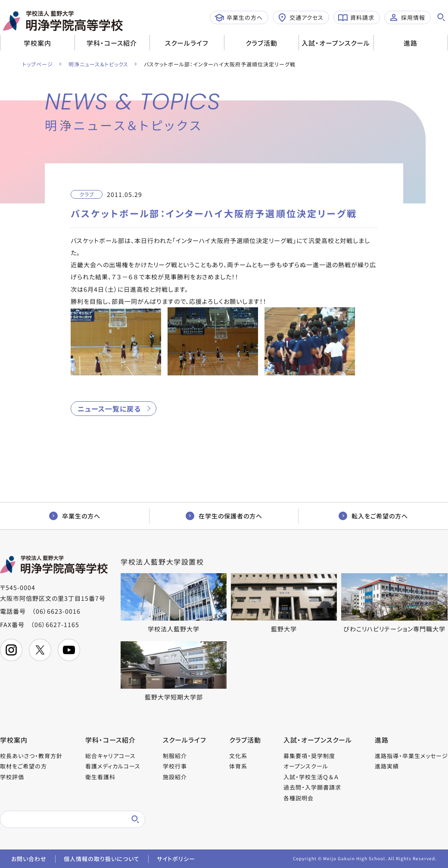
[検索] (62, 819)
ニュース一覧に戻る (109, 409)
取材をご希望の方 (23, 766)
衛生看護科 (100, 777)
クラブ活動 (261, 43)
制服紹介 (175, 756)
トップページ (38, 64)
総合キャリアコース (110, 756)
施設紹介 (175, 777)
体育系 (238, 766)
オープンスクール (306, 766)
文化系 (238, 756)
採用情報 (407, 18)
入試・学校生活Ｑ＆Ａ (311, 777)
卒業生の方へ (239, 18)
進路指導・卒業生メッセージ (411, 756)
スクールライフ (187, 43)
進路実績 (387, 766)
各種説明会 (299, 798)
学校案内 (37, 43)
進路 (411, 43)
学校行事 (175, 766)
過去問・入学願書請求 (312, 787)
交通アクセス (300, 18)
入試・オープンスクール (336, 43)
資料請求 (356, 18)
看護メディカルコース (113, 766)
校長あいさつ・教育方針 (31, 756)
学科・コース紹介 (112, 43)
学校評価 (12, 777)
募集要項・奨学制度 (309, 756)
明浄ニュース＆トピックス (98, 64)
